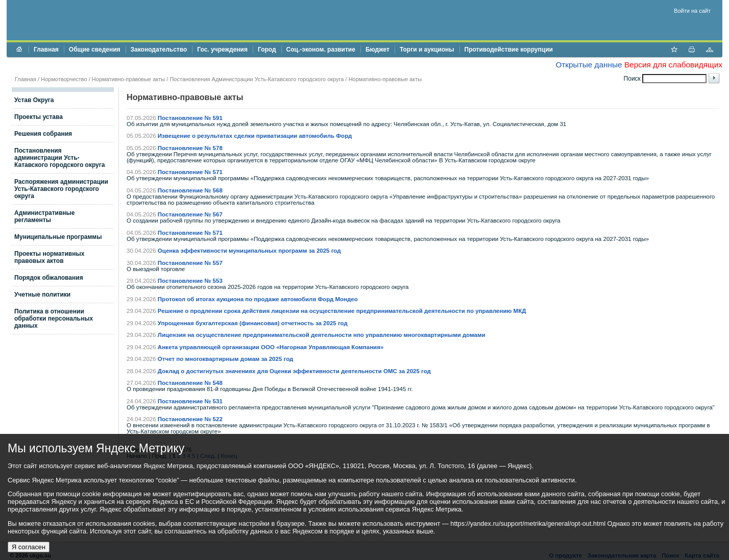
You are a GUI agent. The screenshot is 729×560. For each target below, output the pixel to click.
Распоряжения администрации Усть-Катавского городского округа (61, 189)
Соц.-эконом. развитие (321, 50)
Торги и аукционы (427, 50)
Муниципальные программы (58, 237)
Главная (46, 50)
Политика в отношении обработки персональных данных (54, 319)
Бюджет (378, 50)
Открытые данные (589, 65)
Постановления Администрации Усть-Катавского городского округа (257, 79)
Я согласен (29, 547)
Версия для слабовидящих (673, 65)
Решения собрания (43, 134)
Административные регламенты (45, 216)
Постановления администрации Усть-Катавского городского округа (59, 158)
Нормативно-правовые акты (128, 79)
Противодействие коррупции (509, 50)
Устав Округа (34, 100)
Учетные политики (42, 295)
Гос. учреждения (222, 50)
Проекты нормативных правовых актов (49, 257)
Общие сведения (95, 50)
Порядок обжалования (49, 278)
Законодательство (159, 50)
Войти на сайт (692, 11)
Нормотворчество (64, 79)
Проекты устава (39, 117)
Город (267, 50)
